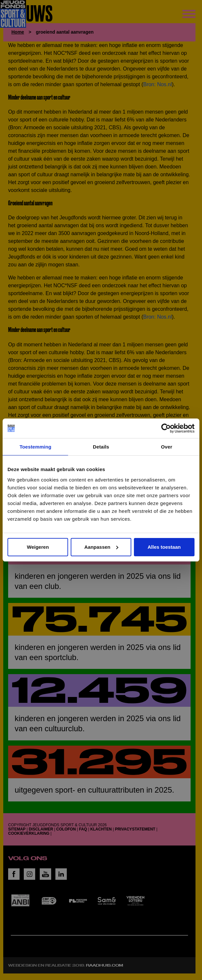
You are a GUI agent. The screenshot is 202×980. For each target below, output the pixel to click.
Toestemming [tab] (36, 447)
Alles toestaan (164, 547)
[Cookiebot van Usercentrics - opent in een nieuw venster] (166, 428)
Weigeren (38, 547)
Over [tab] (167, 447)
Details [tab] (101, 447)
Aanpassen (101, 547)
